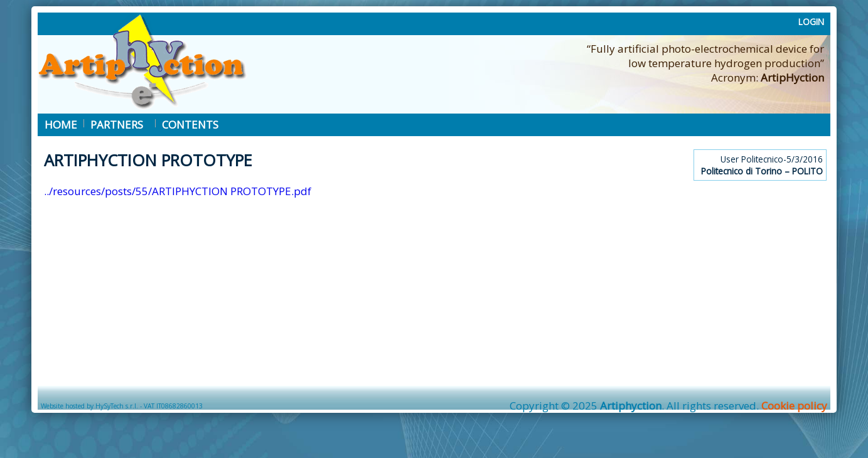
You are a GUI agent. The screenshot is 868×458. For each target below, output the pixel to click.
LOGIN (811, 22)
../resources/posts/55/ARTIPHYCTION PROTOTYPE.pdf (178, 191)
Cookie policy (794, 406)
